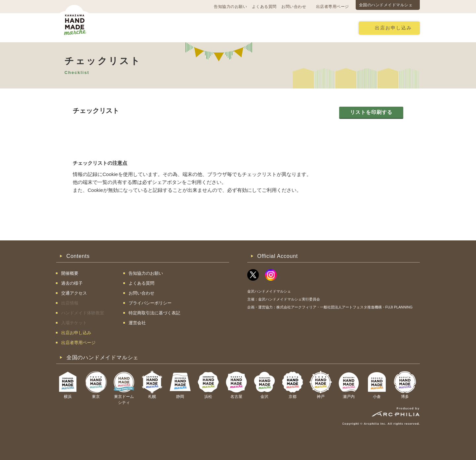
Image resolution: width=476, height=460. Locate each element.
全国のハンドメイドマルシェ (386, 5)
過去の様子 (197, 28)
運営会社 (137, 323)
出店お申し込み (393, 28)
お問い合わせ (294, 7)
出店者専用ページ (333, 7)
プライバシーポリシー (150, 303)
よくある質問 (264, 7)
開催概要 (120, 28)
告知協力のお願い (230, 7)
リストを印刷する (371, 112)
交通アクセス (157, 28)
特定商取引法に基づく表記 (154, 313)
